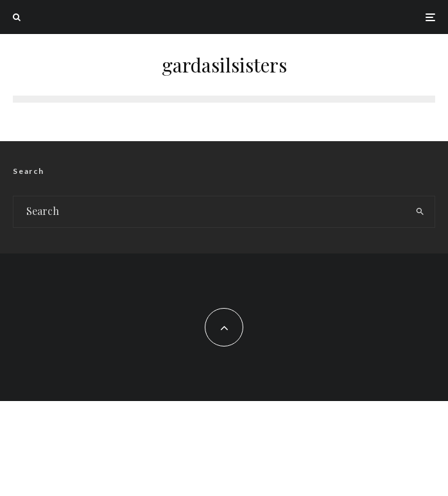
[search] (420, 212)
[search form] (210, 212)
